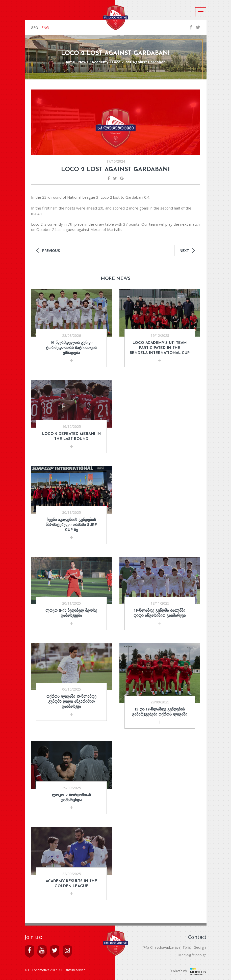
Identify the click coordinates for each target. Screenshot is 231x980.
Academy (100, 62)
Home (70, 62)
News (83, 62)
